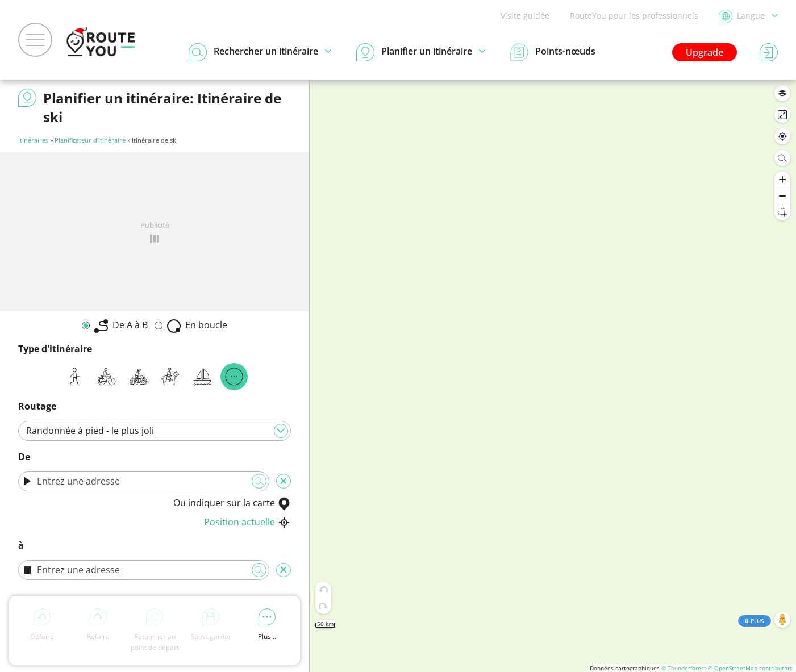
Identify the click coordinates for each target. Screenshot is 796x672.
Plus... (267, 625)
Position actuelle (247, 522)
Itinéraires (33, 140)
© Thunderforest (684, 668)
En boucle (197, 326)
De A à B (121, 326)
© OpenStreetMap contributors (750, 668)
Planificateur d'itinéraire (90, 140)
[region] (553, 376)
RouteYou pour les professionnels (634, 16)
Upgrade (705, 52)
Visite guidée (525, 16)
